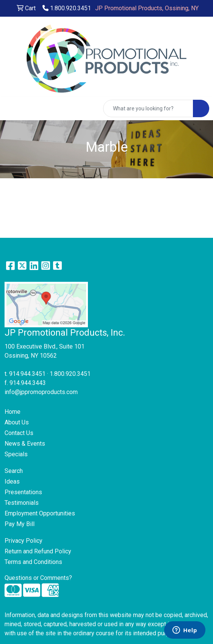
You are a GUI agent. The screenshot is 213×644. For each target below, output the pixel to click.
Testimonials (22, 503)
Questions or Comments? (38, 578)
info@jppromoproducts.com (41, 392)
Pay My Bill (20, 524)
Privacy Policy (23, 541)
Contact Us (19, 433)
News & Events (25, 444)
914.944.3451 (27, 374)
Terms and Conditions (33, 562)
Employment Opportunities (40, 513)
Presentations (23, 492)
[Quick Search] (148, 108)
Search (14, 471)
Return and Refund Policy (38, 551)
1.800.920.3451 (67, 8)
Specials (16, 454)
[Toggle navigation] (12, 108)
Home (13, 412)
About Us (17, 422)
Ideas (12, 481)
